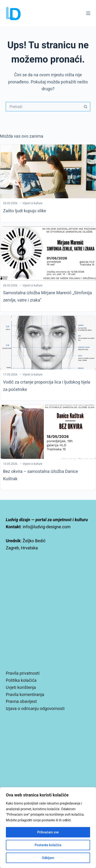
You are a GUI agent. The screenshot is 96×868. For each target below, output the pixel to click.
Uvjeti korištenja (21, 687)
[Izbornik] (88, 13)
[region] (48, 828)
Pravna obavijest (21, 701)
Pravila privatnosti (23, 673)
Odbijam (48, 858)
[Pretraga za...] (43, 107)
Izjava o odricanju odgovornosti (35, 708)
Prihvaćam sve (48, 832)
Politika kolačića (21, 680)
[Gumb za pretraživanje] (86, 107)
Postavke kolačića (48, 845)
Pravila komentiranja (25, 694)
